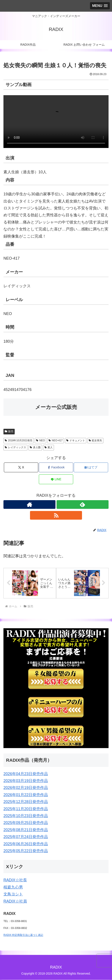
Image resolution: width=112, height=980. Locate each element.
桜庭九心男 (13, 887)
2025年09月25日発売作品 (26, 823)
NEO (40, 440)
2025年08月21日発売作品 (26, 830)
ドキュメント (76, 440)
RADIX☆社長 (15, 880)
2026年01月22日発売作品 (26, 795)
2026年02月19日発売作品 (26, 788)
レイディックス (15, 447)
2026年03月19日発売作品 (26, 781)
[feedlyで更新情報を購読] (83, 504)
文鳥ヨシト (13, 894)
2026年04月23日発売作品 (26, 774)
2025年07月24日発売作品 (26, 837)
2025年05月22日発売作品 (26, 851)
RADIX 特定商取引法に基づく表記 (23, 935)
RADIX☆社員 (15, 901)
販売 (9, 431)
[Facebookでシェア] (56, 467)
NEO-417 (56, 440)
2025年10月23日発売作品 (26, 816)
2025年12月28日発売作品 (26, 802)
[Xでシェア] (21, 467)
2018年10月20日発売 (19, 440)
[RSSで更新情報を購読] (56, 515)
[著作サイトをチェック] (29, 504)
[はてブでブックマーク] (91, 467)
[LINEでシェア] (56, 479)
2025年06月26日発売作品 (26, 844)
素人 (49, 447)
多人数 (35, 447)
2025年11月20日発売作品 (26, 809)
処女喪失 (95, 440)
